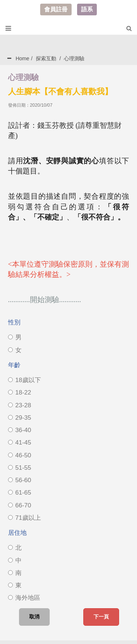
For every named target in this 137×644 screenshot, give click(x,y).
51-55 (20, 468)
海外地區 (24, 598)
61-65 (20, 493)
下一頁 (101, 617)
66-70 (20, 505)
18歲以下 (24, 380)
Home (22, 58)
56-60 (20, 480)
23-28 (20, 405)
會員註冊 (56, 9)
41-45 (20, 443)
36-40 (20, 430)
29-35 (20, 418)
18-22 (20, 393)
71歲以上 (24, 518)
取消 (34, 617)
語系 (87, 9)
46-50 (20, 455)
